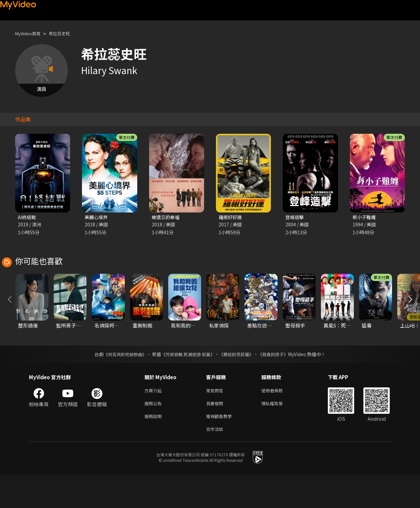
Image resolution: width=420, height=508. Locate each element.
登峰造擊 (295, 217)
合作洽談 (216, 462)
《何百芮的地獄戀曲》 (121, 384)
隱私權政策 (278, 435)
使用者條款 (278, 421)
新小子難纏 (365, 217)
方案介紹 (154, 421)
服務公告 (154, 435)
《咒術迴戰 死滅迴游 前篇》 (187, 384)
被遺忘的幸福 (167, 217)
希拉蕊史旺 (66, 33)
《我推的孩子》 (278, 384)
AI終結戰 (27, 217)
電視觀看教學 (221, 449)
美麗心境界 (97, 217)
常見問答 (216, 421)
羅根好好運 (231, 217)
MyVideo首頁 (30, 33)
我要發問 (216, 435)
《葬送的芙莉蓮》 (239, 384)
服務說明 (154, 449)
